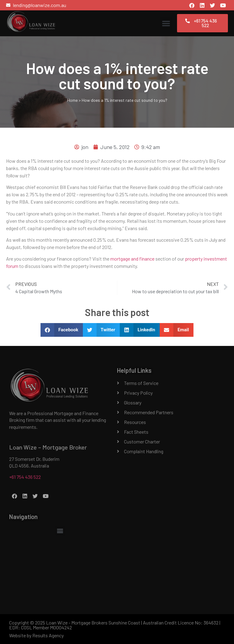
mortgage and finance (132, 259)
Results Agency (48, 635)
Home (72, 100)
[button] (166, 23)
